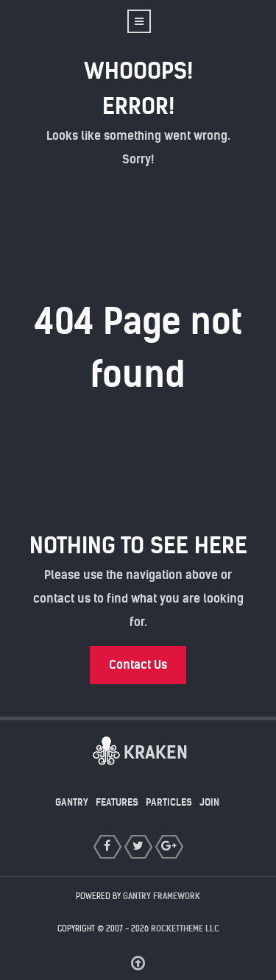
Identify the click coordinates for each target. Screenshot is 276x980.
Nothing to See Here (138, 546)
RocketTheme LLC (185, 928)
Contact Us (138, 665)
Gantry (72, 802)
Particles (169, 802)
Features (117, 802)
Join (209, 802)
